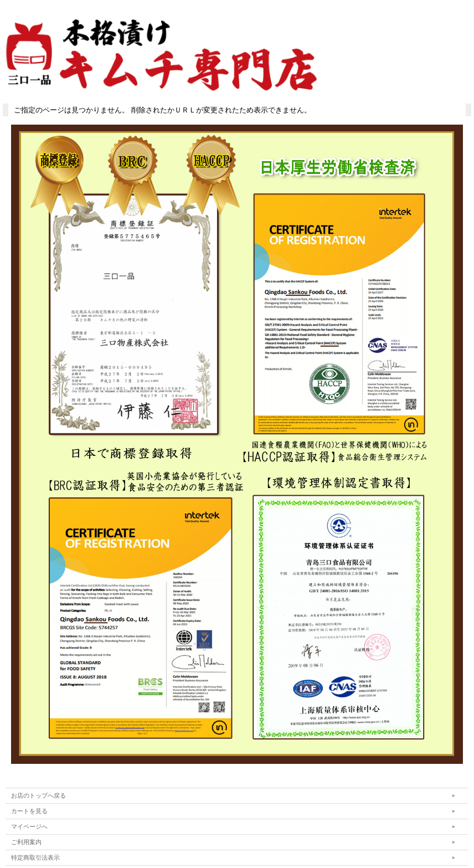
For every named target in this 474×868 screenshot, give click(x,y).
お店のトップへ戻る (38, 795)
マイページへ (29, 826)
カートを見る (29, 811)
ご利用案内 (26, 842)
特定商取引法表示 (35, 857)
